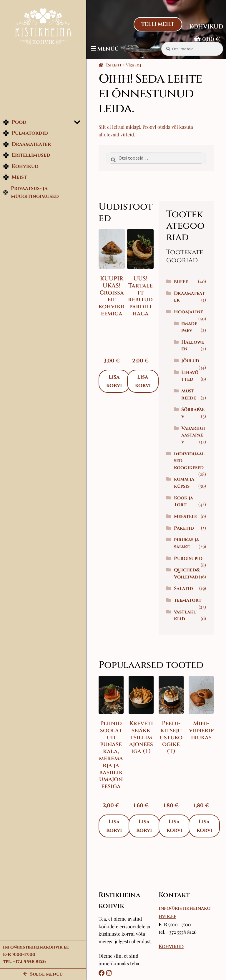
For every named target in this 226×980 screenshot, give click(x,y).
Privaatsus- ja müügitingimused (31, 193)
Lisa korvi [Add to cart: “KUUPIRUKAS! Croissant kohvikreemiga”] (116, 380)
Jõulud (191, 361)
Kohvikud (21, 167)
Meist (15, 178)
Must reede (190, 394)
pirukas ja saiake (187, 550)
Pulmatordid (25, 134)
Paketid (185, 535)
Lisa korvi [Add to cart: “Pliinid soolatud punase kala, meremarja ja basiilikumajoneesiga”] (116, 839)
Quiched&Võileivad (188, 581)
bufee (182, 282)
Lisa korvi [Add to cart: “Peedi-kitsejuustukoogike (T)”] (175, 839)
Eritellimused (27, 156)
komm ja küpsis (185, 490)
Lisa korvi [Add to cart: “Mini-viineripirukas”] (205, 839)
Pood (15, 123)
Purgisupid (189, 565)
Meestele (186, 524)
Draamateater (27, 145)
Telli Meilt (158, 24)
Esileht (116, 65)
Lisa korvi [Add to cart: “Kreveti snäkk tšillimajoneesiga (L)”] (146, 839)
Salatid (184, 596)
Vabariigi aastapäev (193, 439)
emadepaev (190, 327)
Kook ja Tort (184, 508)
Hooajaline (189, 312)
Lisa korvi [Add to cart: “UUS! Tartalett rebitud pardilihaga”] (145, 380)
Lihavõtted (190, 376)
